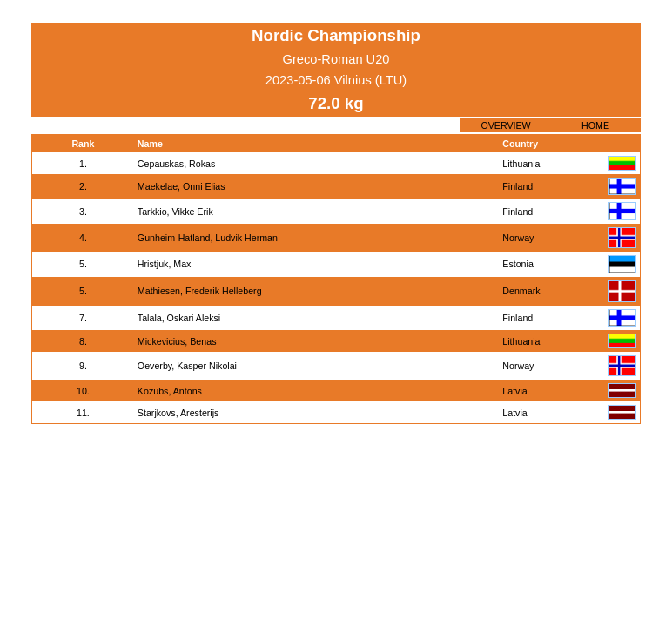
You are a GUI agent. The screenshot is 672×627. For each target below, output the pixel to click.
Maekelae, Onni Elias (181, 186)
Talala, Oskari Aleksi (179, 318)
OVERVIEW (505, 125)
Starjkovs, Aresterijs (178, 413)
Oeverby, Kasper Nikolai (187, 366)
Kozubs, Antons (170, 391)
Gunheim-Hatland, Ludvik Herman (208, 238)
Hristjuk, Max (165, 264)
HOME (595, 125)
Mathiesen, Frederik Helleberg (200, 291)
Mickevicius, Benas (177, 341)
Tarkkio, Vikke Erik (175, 212)
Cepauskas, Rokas (176, 164)
